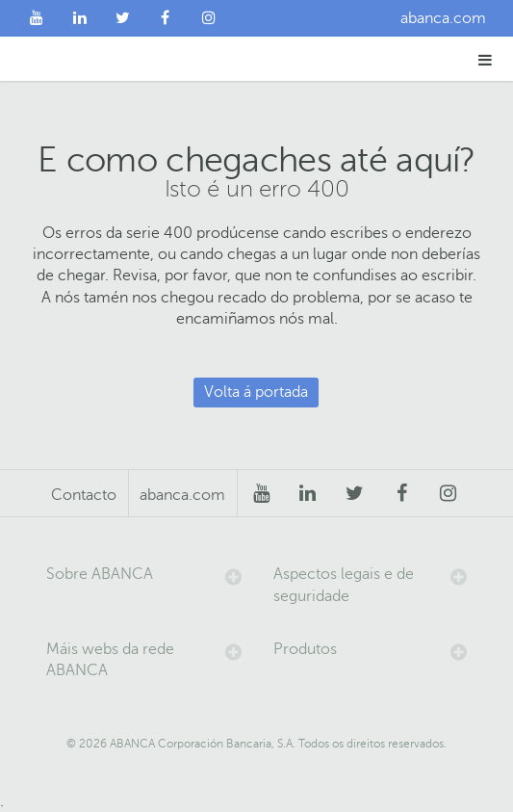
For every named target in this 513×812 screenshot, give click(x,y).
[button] (486, 59)
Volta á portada (256, 392)
